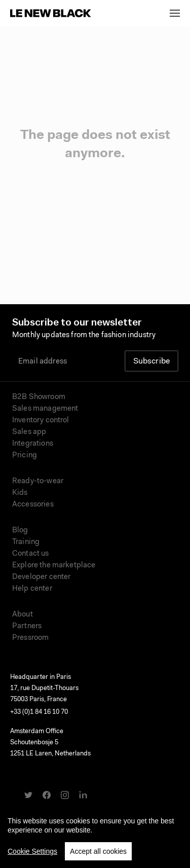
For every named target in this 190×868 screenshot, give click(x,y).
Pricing (25, 456)
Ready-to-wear (38, 481)
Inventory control (41, 421)
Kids (20, 493)
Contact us (31, 554)
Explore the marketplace (54, 566)
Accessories (33, 505)
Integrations (33, 444)
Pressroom (30, 638)
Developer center (41, 577)
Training (26, 542)
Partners (27, 626)
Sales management (45, 409)
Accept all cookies (98, 856)
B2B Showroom (39, 397)
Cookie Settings (32, 856)
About (23, 615)
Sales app (29, 432)
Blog (20, 531)
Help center (32, 589)
